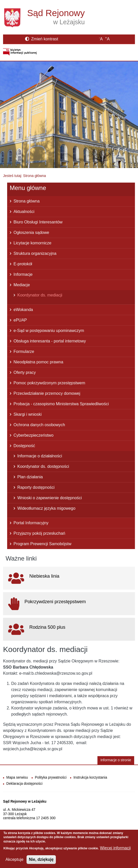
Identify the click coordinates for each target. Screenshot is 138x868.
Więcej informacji (115, 849)
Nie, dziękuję (41, 860)
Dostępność (24, 446)
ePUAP (20, 320)
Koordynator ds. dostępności (43, 466)
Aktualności (24, 212)
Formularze (24, 352)
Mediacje (22, 285)
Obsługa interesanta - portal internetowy (50, 341)
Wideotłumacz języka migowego (46, 508)
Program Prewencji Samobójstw (42, 544)
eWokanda (23, 310)
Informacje (23, 274)
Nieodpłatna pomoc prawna (38, 362)
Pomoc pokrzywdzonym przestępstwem (49, 383)
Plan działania (30, 477)
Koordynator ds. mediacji (40, 295)
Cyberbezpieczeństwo (34, 435)
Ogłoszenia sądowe (31, 233)
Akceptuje (15, 860)
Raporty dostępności (36, 487)
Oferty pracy (25, 372)
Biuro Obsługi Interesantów (38, 222)
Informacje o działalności (40, 456)
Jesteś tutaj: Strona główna (24, 176)
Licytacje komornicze (33, 243)
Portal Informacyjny (31, 523)
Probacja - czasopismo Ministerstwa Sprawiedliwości (61, 404)
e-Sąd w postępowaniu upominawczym (49, 331)
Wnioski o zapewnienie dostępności (50, 498)
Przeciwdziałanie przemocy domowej (47, 393)
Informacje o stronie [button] (116, 760)
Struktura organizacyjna (35, 253)
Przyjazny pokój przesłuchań (39, 533)
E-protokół (23, 264)
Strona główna (27, 201)
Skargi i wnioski (28, 414)
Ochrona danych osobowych (39, 425)
